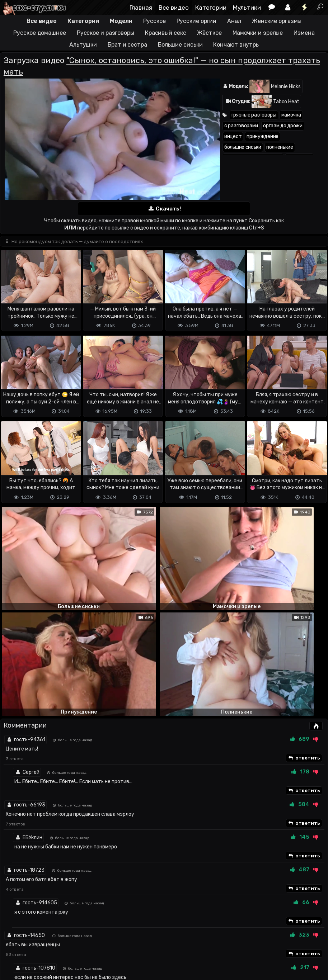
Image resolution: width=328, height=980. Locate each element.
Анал (234, 21)
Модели (121, 21)
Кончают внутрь (236, 45)
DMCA (11, 946)
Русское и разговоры (106, 33)
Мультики (247, 8)
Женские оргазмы (277, 21)
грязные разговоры (254, 115)
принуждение (263, 136)
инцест (233, 136)
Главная (141, 8)
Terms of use (37, 946)
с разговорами (241, 126)
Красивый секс (166, 33)
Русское (154, 21)
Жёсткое (209, 33)
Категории (211, 8)
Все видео (174, 8)
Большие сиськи (180, 45)
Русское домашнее (39, 33)
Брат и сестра (127, 45)
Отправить (28, 917)
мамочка (291, 115)
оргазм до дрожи (283, 126)
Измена (304, 33)
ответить (304, 604)
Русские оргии (197, 21)
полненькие (280, 147)
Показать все (164, 845)
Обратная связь (75, 946)
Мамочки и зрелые (258, 33)
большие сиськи (243, 147)
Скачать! (164, 209)
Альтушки (83, 45)
